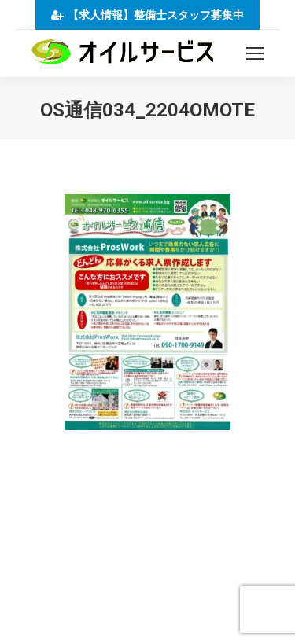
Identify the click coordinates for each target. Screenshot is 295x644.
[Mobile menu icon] (255, 53)
